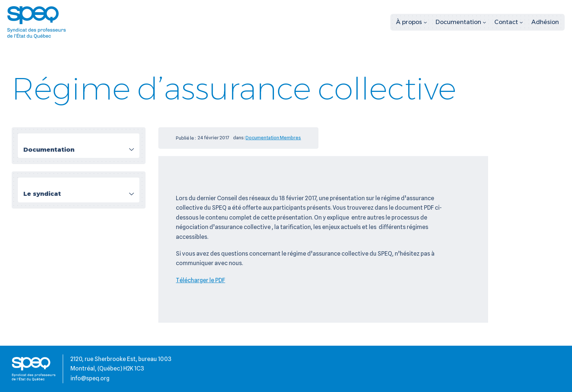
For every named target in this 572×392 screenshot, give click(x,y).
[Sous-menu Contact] (509, 22)
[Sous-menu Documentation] (461, 22)
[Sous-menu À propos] (412, 22)
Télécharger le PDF (200, 280)
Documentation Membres (273, 137)
